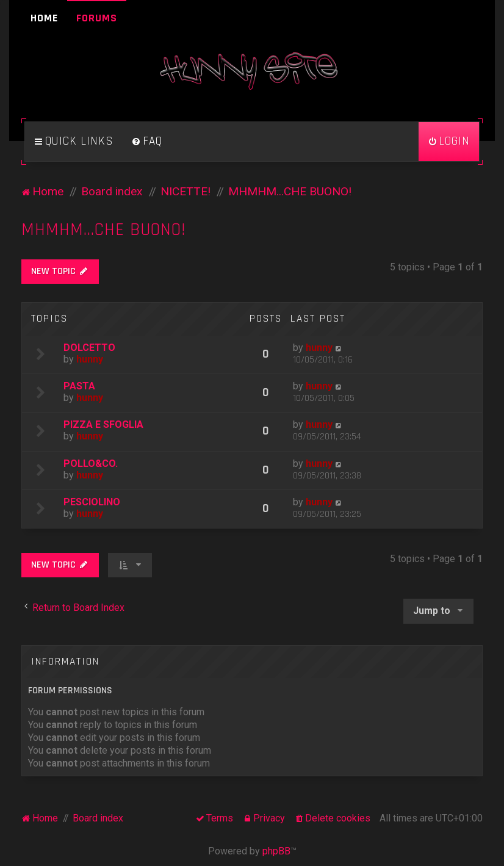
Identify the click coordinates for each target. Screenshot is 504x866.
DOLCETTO (89, 348)
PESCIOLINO (92, 502)
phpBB (276, 851)
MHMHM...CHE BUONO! (104, 230)
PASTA (79, 386)
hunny (90, 359)
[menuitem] (147, 142)
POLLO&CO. (91, 464)
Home (44, 18)
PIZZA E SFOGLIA (103, 424)
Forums (97, 18)
